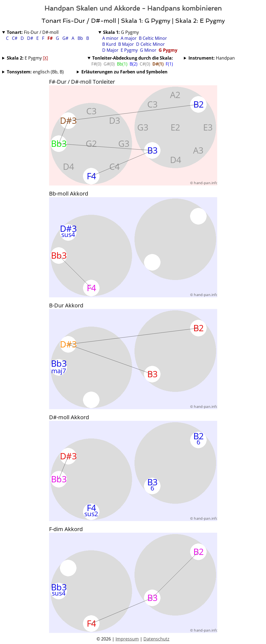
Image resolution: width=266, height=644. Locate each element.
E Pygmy (129, 50)
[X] (45, 58)
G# (66, 38)
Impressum (127, 639)
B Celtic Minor (153, 38)
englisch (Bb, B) (35, 72)
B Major (126, 44)
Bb (81, 38)
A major (129, 38)
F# (51, 38)
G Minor (148, 50)
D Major (110, 50)
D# (31, 38)
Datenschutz (156, 639)
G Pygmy (121, 32)
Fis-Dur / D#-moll (33, 32)
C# (15, 38)
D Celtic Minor (150, 44)
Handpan (212, 58)
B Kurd (109, 44)
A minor (110, 38)
